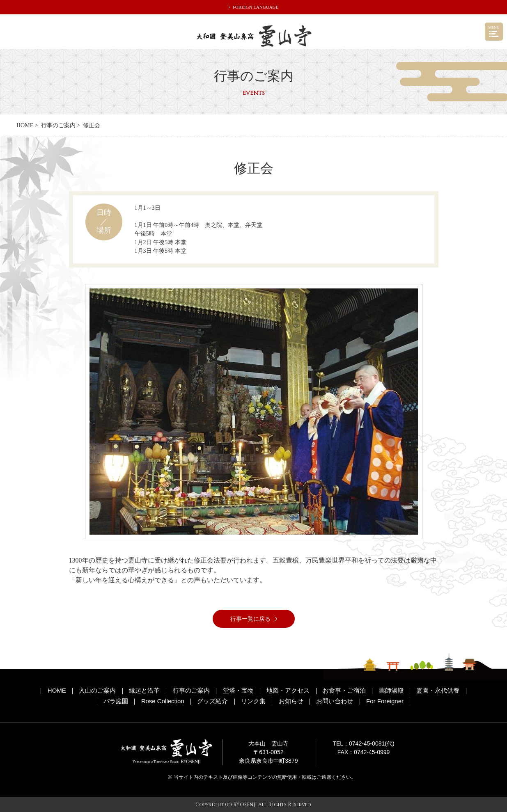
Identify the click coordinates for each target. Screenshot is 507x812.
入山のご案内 (97, 690)
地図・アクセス (288, 690)
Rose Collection (163, 701)
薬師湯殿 (391, 690)
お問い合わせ (335, 701)
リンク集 (253, 701)
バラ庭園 (116, 701)
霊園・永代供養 (438, 690)
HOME (25, 125)
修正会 (92, 125)
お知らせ (291, 701)
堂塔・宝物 (238, 690)
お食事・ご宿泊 (344, 690)
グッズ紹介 (212, 701)
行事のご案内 (58, 125)
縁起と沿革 (144, 690)
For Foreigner (385, 701)
